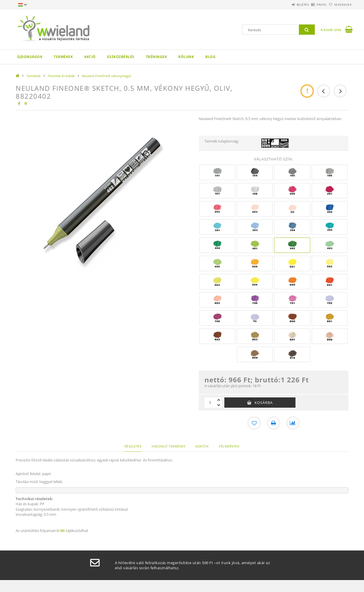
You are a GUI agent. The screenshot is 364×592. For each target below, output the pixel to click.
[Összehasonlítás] (293, 423)
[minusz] (219, 405)
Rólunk (186, 57)
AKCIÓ (90, 57)
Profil (312, 5)
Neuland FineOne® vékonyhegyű (106, 76)
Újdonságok (30, 57)
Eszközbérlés (121, 57)
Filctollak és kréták (61, 76)
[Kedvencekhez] (254, 423)
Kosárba (264, 403)
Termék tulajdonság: (222, 141)
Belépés (287, 5)
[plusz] (219, 400)
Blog (210, 57)
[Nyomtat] (274, 423)
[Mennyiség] (210, 403)
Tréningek (157, 57)
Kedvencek (340, 5)
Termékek (63, 57)
